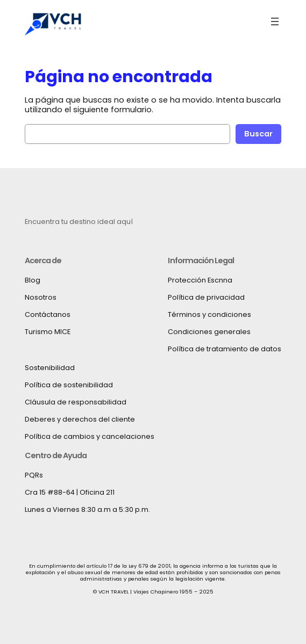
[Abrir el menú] (275, 21)
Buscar (258, 134)
